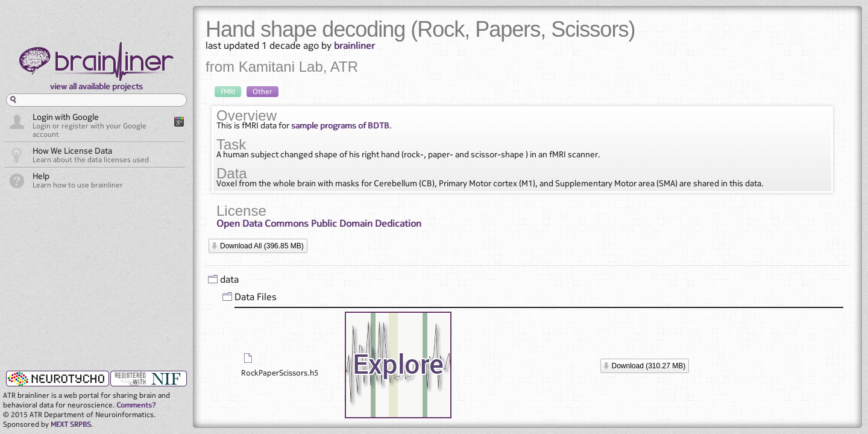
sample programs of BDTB (340, 125)
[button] (258, 246)
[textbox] (96, 100)
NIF (149, 379)
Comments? (136, 405)
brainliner (354, 45)
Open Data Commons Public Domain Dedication (319, 223)
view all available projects (96, 86)
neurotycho (56, 378)
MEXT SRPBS (71, 424)
